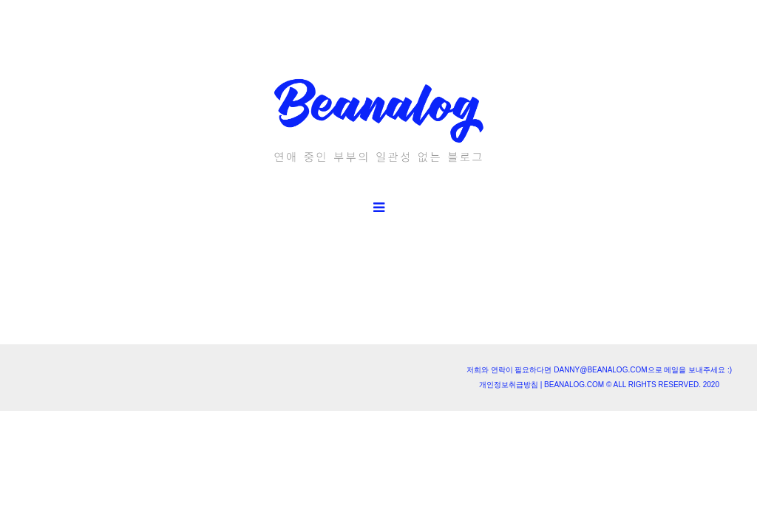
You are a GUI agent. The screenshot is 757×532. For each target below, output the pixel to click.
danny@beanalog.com (600, 370)
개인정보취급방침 (509, 385)
